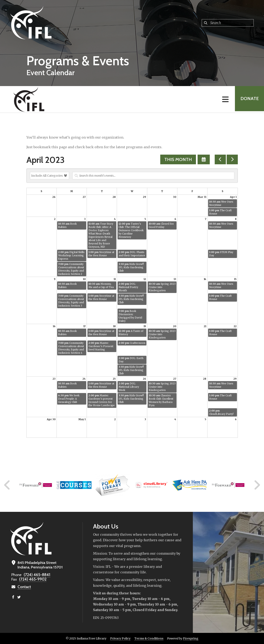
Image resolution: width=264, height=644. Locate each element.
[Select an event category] (49, 176)
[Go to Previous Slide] (7, 485)
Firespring (191, 638)
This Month (178, 159)
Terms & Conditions (149, 638)
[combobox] (228, 23)
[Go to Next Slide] (257, 485)
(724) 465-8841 (36, 575)
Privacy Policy (120, 638)
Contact (24, 587)
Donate (249, 99)
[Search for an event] (153, 176)
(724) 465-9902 (32, 579)
